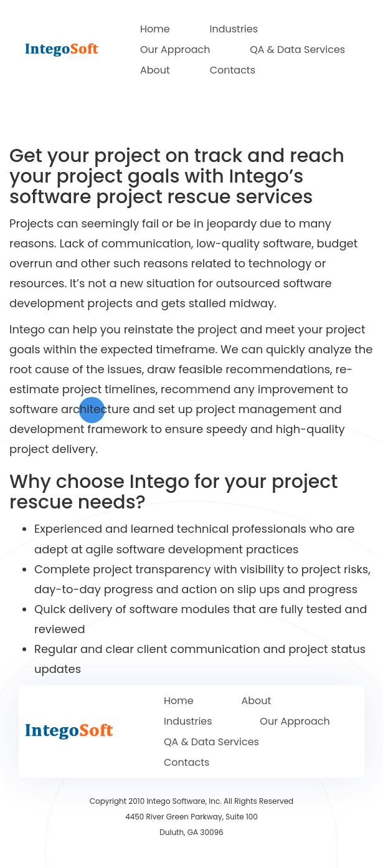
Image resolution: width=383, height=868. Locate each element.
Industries (234, 29)
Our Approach (175, 50)
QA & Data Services (297, 50)
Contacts (233, 70)
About (155, 70)
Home (155, 29)
